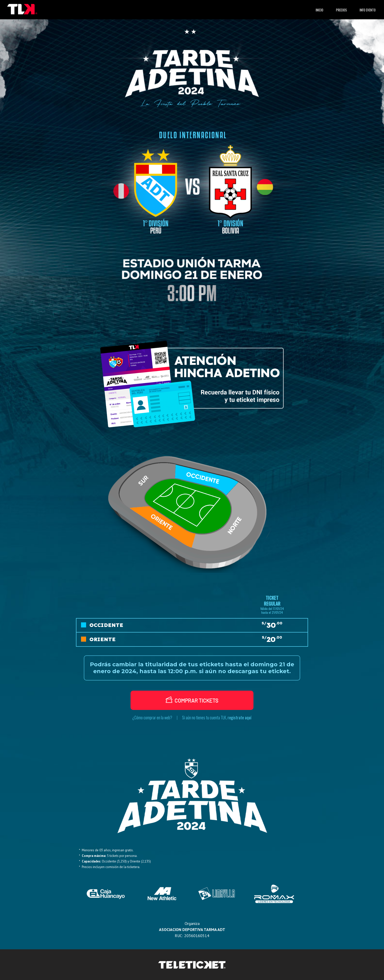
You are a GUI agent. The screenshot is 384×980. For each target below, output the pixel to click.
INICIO (321, 10)
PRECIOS (341, 10)
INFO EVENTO (368, 10)
